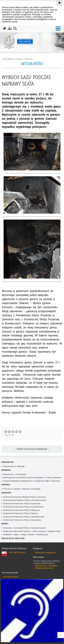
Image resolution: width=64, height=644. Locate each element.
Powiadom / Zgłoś (11, 534)
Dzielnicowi (6, 493)
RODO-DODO (20, 538)
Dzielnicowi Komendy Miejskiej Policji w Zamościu (24, 497)
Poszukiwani (21, 474)
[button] (58, 29)
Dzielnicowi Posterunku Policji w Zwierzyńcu (22, 520)
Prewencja (6, 485)
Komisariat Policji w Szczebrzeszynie (30, 528)
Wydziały (21, 466)
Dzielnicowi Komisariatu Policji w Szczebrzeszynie (25, 500)
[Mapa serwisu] (10, 28)
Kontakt (5, 524)
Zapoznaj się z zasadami (46, 566)
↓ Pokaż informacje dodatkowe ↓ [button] (32, 449)
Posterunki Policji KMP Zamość (17, 531)
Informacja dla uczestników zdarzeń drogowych (23, 478)
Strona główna (8, 59)
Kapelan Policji (54, 531)
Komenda (7, 528)
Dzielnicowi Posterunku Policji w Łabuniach (22, 504)
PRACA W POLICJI (8, 538)
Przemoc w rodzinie (12, 489)
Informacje (19, 59)
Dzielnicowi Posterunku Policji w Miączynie (21, 510)
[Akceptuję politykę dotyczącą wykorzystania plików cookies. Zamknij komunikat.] (59, 3)
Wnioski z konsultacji (31, 489)
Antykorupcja (42, 534)
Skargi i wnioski (28, 534)
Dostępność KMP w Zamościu (47, 481)
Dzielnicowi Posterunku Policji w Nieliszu (21, 513)
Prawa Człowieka (54, 478)
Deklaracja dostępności (45, 553)
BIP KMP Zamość (17, 553)
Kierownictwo (8, 462)
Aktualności (29, 59)
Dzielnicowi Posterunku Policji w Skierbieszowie (24, 517)
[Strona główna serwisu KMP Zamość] (4, 28)
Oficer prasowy (39, 531)
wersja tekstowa (11, 577)
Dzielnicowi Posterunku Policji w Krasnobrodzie (23, 507)
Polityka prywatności (44, 568)
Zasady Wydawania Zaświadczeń (17, 481)
